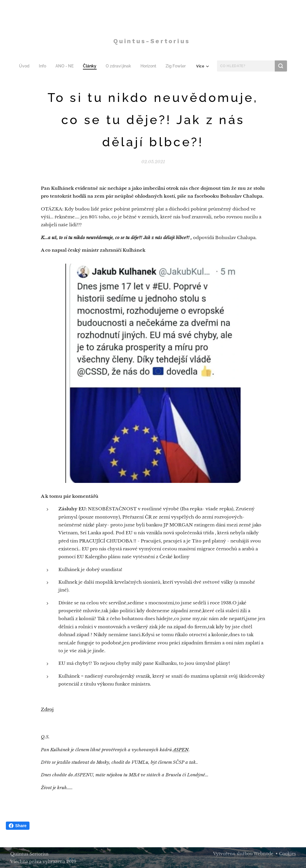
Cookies (287, 854)
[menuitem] (28, 66)
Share (18, 826)
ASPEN (181, 750)
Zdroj (47, 709)
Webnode (263, 854)
